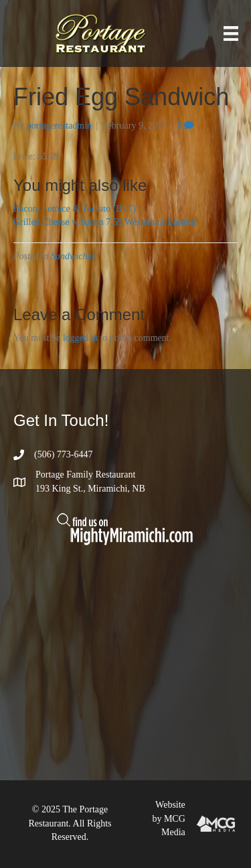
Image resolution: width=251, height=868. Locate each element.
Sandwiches (73, 256)
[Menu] (231, 34)
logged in (81, 338)
